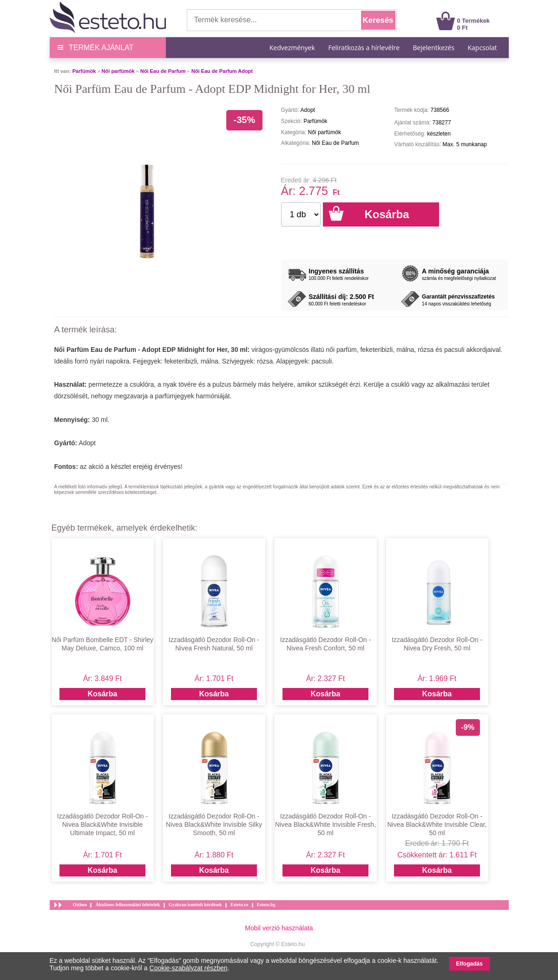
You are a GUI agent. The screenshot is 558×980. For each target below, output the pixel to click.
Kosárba (102, 694)
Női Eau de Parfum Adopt (222, 71)
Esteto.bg (266, 905)
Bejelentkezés (434, 48)
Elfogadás (469, 964)
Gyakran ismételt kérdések (195, 905)
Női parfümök (118, 71)
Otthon (80, 905)
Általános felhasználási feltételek (128, 905)
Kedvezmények (293, 48)
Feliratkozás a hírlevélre (364, 48)
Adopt (87, 443)
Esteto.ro (239, 905)
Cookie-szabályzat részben (189, 968)
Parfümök (84, 71)
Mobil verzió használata (279, 928)
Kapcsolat (482, 48)
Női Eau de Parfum (163, 71)
